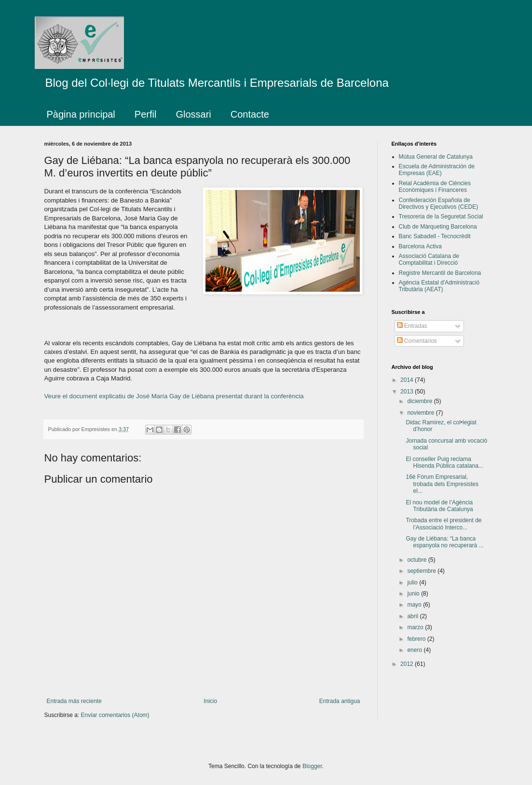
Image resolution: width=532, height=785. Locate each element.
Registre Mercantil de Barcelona (440, 273)
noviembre (421, 413)
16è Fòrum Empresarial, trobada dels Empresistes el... (442, 484)
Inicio (210, 701)
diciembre (420, 401)
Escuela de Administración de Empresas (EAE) (437, 170)
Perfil (146, 114)
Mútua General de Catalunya (436, 157)
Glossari (193, 114)
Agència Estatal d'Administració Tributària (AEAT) (439, 286)
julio (413, 582)
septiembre (422, 571)
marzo (416, 627)
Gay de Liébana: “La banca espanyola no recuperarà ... (444, 542)
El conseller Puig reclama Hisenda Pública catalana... (444, 462)
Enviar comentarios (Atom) (115, 715)
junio (414, 594)
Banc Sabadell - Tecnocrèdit (435, 236)
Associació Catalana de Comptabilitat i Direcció (429, 259)
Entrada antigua (340, 701)
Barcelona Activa (420, 246)
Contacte (250, 114)
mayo (415, 605)
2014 (408, 380)
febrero (417, 639)
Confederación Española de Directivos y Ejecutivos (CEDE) (439, 203)
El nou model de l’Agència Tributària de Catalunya (439, 506)
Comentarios (417, 341)
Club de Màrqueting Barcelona (438, 227)
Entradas (412, 326)
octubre (417, 560)
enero (415, 650)
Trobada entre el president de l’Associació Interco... (443, 524)
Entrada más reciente (74, 701)
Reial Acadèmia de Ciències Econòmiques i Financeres (435, 187)
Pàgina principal (81, 114)
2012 (408, 664)
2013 (408, 392)
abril (413, 616)
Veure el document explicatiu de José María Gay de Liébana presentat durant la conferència (174, 396)
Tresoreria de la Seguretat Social (441, 217)
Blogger (312, 766)
